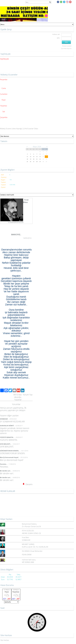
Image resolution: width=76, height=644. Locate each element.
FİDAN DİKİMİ (27, 555)
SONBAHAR (26, 540)
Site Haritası (5, 640)
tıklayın (22, 410)
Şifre (58, 38)
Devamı (28, 484)
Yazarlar (18, 400)
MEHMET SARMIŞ (28, 544)
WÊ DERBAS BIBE (28, 562)
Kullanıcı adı (56, 34)
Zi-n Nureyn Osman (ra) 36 (31, 526)
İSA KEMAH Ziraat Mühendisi (32, 551)
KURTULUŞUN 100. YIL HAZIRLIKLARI (35, 547)
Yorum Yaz (28, 395)
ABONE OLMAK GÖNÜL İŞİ (31, 533)
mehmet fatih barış (29, 560)
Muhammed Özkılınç (29, 524)
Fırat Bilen (26, 537)
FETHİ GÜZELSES (28, 531)
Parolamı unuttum (67, 46)
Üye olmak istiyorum (66, 48)
